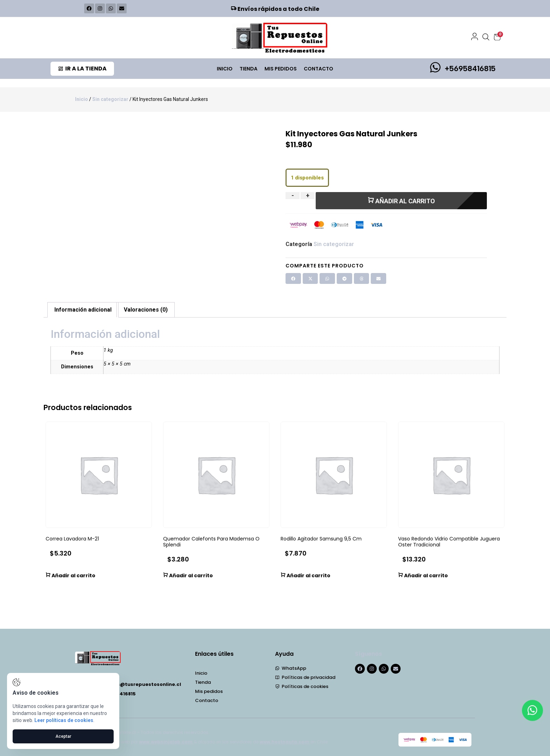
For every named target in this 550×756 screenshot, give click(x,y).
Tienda (249, 69)
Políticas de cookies (302, 687)
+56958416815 (470, 69)
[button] (293, 279)
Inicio (225, 69)
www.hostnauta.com (285, 742)
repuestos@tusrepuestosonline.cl (137, 684)
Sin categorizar (110, 99)
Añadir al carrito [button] (71, 575)
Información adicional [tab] (83, 310)
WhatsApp (291, 668)
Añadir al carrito (401, 201)
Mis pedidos (281, 69)
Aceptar (63, 736)
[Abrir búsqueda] (486, 37)
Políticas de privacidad (305, 677)
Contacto (318, 69)
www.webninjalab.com (166, 742)
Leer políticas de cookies (64, 720)
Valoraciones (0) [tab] (146, 310)
